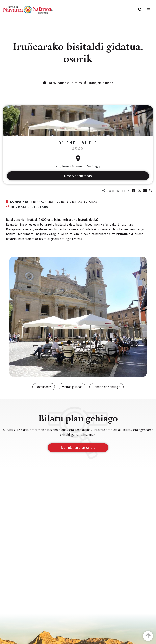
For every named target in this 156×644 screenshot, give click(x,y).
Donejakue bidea (101, 83)
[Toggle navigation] (148, 10)
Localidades (44, 387)
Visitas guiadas (72, 387)
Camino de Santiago (107, 387)
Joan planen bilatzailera (78, 447)
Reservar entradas (78, 176)
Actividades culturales (65, 83)
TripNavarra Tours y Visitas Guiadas (64, 201)
